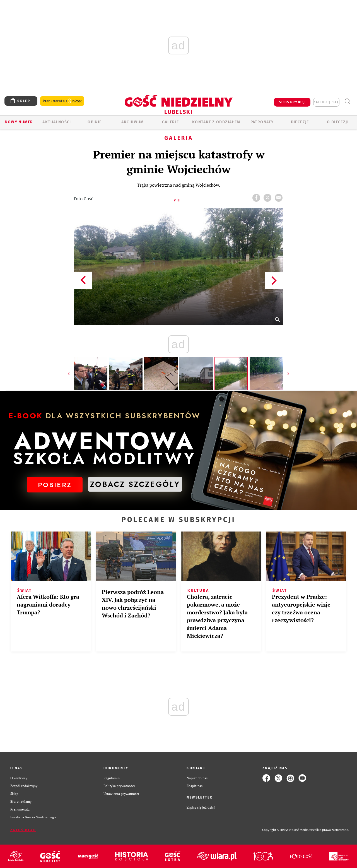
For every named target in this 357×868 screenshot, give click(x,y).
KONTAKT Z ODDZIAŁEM (216, 122)
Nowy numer (19, 122)
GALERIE (171, 122)
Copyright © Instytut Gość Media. (286, 830)
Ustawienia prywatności (121, 794)
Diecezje (300, 122)
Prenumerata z (62, 101)
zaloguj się (326, 102)
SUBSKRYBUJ (292, 102)
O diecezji (338, 122)
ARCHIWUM (133, 122)
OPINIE (95, 122)
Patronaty (262, 122)
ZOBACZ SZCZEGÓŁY (135, 484)
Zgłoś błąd (23, 830)
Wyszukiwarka (347, 101)
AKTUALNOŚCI (57, 122)
